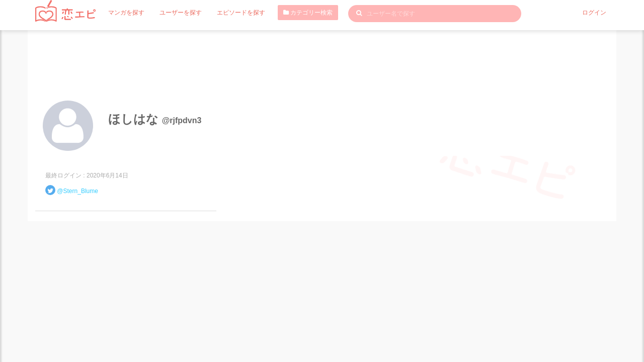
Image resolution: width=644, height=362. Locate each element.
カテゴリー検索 (308, 13)
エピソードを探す (241, 13)
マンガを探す (126, 13)
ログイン (594, 13)
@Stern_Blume (77, 191)
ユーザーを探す (181, 13)
